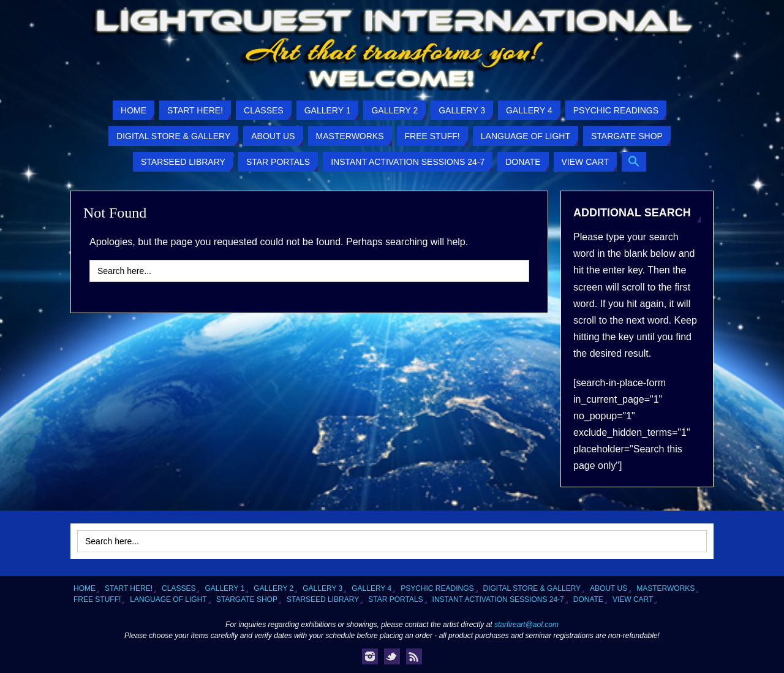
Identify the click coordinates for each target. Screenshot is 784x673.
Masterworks (665, 588)
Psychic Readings (437, 588)
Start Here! (129, 588)
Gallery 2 (273, 588)
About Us (609, 588)
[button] (634, 162)
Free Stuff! (97, 599)
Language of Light (168, 599)
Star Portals (395, 599)
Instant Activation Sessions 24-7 (498, 599)
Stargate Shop (247, 599)
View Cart (633, 599)
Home (85, 588)
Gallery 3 (322, 588)
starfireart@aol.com (526, 625)
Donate (588, 599)
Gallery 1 (224, 588)
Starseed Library (323, 599)
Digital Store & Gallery (532, 588)
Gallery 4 (371, 588)
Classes (179, 588)
